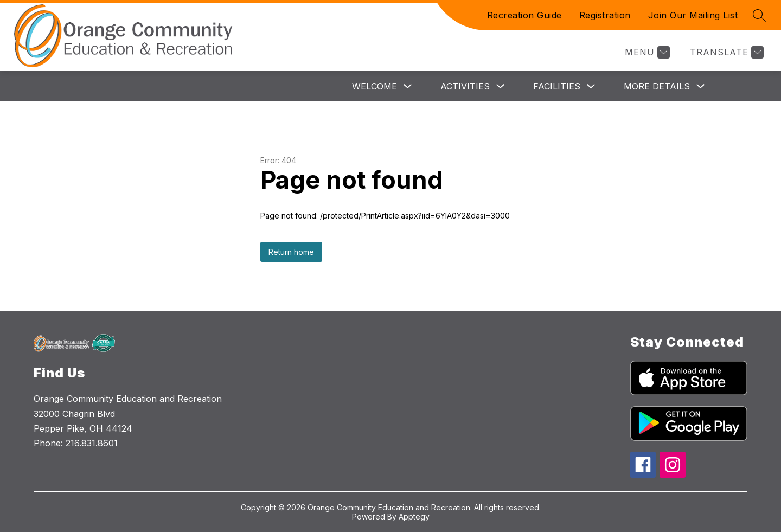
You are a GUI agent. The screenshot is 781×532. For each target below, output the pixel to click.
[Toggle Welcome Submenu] (408, 86)
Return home (291, 252)
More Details (657, 86)
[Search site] (759, 15)
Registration (605, 15)
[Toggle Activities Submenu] (501, 86)
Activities (465, 86)
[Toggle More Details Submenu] (701, 86)
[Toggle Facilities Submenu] (591, 86)
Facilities (557, 86)
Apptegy (414, 517)
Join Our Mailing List (693, 15)
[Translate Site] (725, 52)
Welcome (375, 86)
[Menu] (646, 52)
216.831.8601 (92, 443)
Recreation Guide (524, 15)
